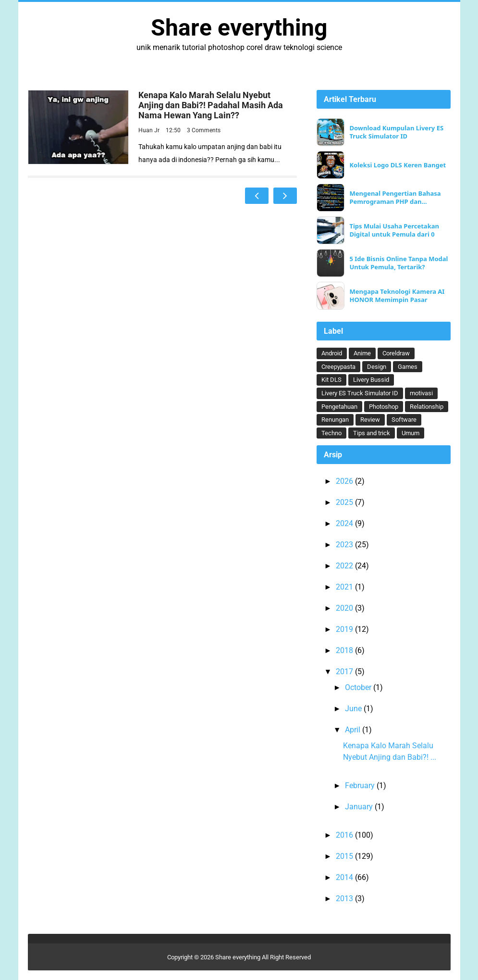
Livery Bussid (371, 380)
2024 (345, 523)
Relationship (427, 407)
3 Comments (204, 130)
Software (404, 420)
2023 (345, 545)
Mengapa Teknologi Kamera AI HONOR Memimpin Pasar (397, 296)
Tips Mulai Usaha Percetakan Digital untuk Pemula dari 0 (394, 230)
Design (377, 367)
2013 (345, 898)
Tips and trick (372, 433)
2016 (345, 835)
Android (332, 353)
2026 (345, 481)
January (360, 807)
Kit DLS (331, 380)
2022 (345, 566)
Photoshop (384, 407)
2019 (345, 629)
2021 (345, 587)
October (359, 687)
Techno (331, 433)
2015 (345, 856)
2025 (345, 502)
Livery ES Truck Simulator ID (360, 393)
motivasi (421, 393)
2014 (345, 877)
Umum (411, 433)
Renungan (335, 420)
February (361, 785)
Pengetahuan (339, 407)
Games (408, 367)
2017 (345, 672)
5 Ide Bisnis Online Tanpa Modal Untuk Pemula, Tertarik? (398, 263)
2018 (345, 650)
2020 (345, 608)
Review (370, 420)
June (354, 709)
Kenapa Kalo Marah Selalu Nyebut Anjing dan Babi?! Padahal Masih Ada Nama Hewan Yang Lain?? (211, 105)
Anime (362, 353)
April (354, 730)
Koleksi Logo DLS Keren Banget (398, 165)
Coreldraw (396, 353)
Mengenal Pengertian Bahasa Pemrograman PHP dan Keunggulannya (395, 198)
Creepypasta (338, 367)
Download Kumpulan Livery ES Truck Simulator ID (396, 132)
